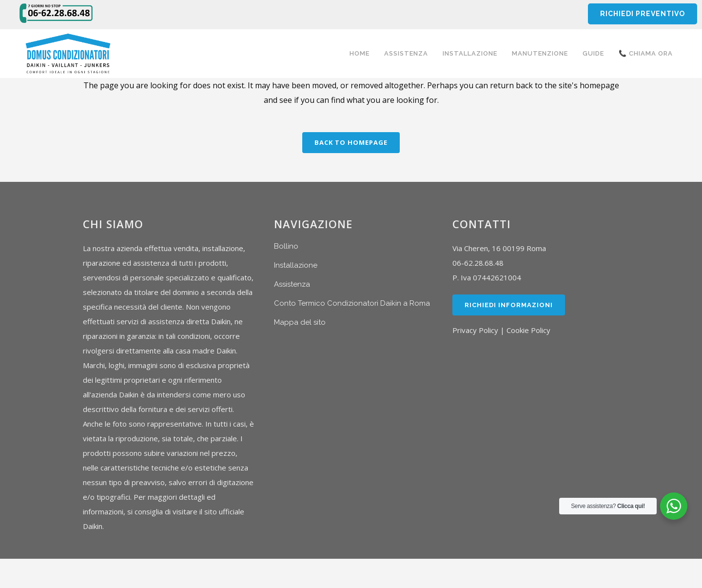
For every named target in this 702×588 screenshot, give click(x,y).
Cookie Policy (528, 330)
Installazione (296, 265)
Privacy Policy (475, 330)
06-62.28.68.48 (478, 263)
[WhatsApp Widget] (674, 506)
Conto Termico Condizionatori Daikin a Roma (352, 303)
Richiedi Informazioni (509, 305)
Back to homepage (351, 142)
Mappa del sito (300, 322)
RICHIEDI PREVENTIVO (643, 14)
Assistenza (292, 284)
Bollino (286, 246)
